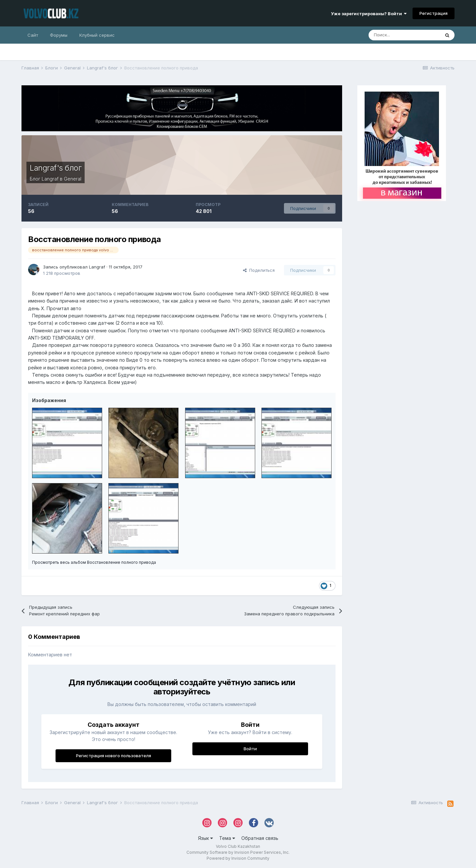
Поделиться (259, 270)
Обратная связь (260, 838)
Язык (205, 838)
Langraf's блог (56, 168)
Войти (250, 749)
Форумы (59, 35)
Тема (227, 838)
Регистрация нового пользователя (114, 756)
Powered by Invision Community (238, 858)
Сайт (33, 35)
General (73, 179)
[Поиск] (404, 35)
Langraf (50, 179)
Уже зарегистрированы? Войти (369, 14)
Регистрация (434, 13)
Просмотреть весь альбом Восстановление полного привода (94, 562)
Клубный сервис (97, 35)
